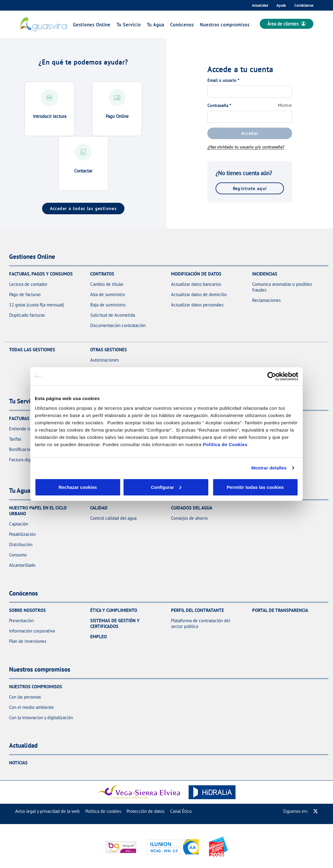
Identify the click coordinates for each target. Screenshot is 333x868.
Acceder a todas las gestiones (83, 208)
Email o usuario (223, 80)
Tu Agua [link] (155, 25)
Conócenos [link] (182, 25)
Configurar (122, 487)
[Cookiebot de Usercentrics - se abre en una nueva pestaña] (272, 376)
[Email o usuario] (250, 92)
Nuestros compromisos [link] (225, 25)
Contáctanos (304, 5)
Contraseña (219, 105)
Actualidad (260, 5)
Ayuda (281, 5)
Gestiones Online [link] (92, 25)
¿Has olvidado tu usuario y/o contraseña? (246, 147)
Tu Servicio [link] (129, 25)
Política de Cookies (225, 444)
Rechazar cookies (63, 487)
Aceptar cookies (180, 487)
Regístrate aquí (250, 188)
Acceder (250, 133)
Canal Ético (181, 811)
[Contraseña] (250, 117)
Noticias (18, 763)
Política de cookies (103, 811)
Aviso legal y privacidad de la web (47, 811)
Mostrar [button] (285, 105)
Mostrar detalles (269, 468)
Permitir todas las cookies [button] (255, 487)
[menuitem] (47, 811)
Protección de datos (145, 811)
